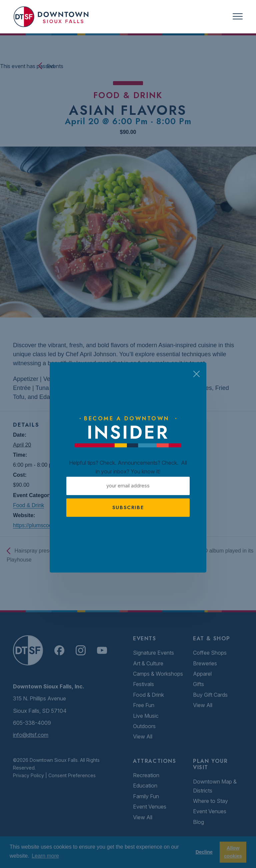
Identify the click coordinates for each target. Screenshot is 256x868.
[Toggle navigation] (238, 17)
